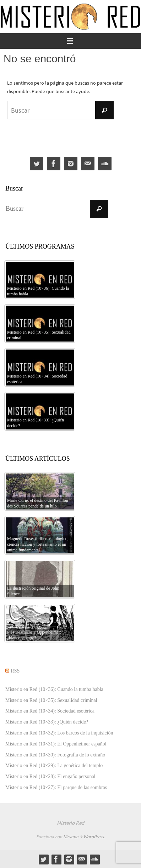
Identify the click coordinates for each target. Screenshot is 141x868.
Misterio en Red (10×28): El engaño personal (50, 776)
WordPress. (94, 837)
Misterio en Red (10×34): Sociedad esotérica (50, 711)
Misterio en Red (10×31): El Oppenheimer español (56, 744)
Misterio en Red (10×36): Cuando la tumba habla (54, 689)
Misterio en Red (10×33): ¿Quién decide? (47, 722)
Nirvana (71, 837)
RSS (15, 671)
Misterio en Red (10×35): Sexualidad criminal (51, 700)
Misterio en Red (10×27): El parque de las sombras (56, 787)
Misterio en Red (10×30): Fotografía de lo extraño (55, 755)
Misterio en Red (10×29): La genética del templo (54, 765)
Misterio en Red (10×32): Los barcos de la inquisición (59, 733)
